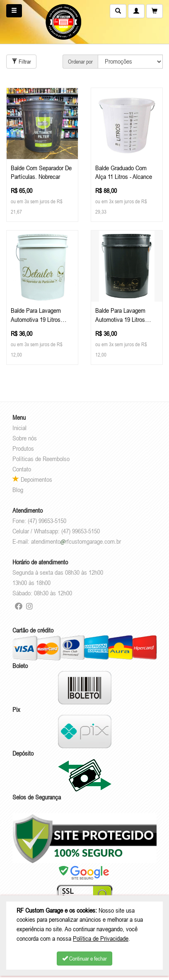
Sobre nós (25, 438)
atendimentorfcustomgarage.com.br (76, 541)
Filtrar (21, 62)
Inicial (19, 428)
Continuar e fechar (84, 959)
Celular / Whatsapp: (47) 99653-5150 (56, 531)
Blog (18, 490)
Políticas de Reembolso (41, 459)
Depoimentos (32, 479)
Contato (22, 469)
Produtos (23, 448)
